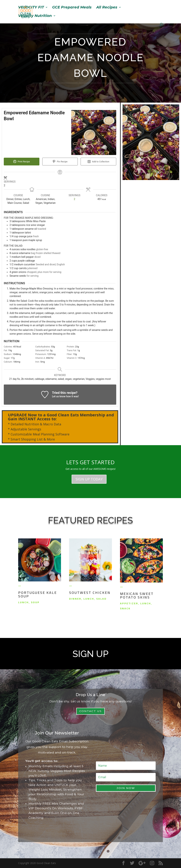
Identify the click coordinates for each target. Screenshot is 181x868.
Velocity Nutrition (35, 16)
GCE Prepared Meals (72, 8)
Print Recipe (22, 162)
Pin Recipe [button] (60, 162)
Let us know (59, 396)
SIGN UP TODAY (89, 479)
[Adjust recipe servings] (74, 199)
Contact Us (90, 711)
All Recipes (107, 8)
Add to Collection (98, 162)
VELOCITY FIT (31, 8)
